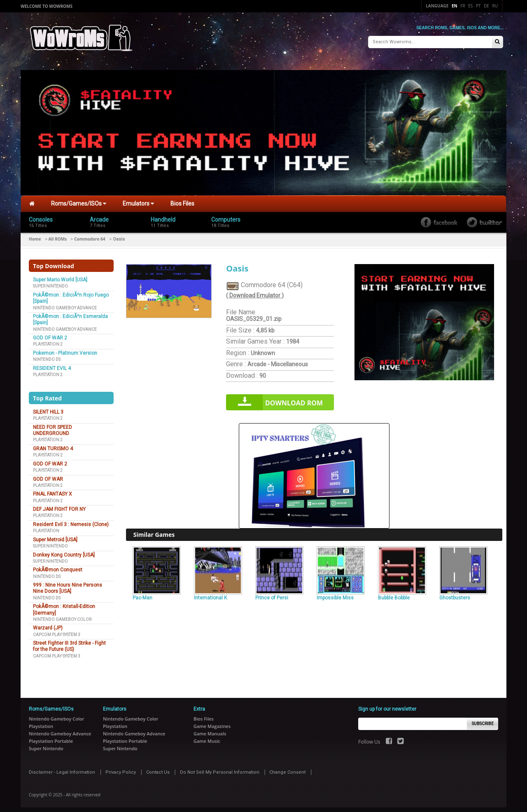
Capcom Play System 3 (57, 631)
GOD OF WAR (48, 475)
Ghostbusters (455, 594)
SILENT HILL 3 (48, 408)
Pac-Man (142, 594)
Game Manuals (210, 730)
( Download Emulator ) (255, 292)
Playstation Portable (51, 737)
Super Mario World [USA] (60, 276)
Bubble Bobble (394, 594)
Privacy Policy (121, 769)
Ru (495, 6)
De (486, 6)
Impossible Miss (335, 594)
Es (470, 6)
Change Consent (287, 769)
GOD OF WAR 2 (50, 334)
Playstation (46, 527)
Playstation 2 (48, 340)
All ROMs (58, 235)
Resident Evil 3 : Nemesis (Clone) (71, 521)
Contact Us (158, 769)
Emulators (138, 200)
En (455, 6)
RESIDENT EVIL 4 (52, 365)
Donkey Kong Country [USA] (64, 551)
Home (35, 235)
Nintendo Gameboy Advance (65, 304)
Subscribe (483, 720)
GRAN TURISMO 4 (53, 445)
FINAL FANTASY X (52, 490)
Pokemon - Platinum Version (65, 349)
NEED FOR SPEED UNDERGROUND (52, 427)
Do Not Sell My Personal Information (220, 769)
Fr (463, 6)
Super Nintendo (50, 282)
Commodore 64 (90, 235)
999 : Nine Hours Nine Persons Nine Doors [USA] (68, 584)
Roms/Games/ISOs (79, 200)
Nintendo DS (47, 356)
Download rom (294, 399)
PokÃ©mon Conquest (58, 566)
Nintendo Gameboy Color (62, 616)
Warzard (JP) (48, 624)
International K (210, 594)
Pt (478, 6)
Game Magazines (212, 722)
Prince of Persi (272, 594)
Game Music (207, 737)
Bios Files (182, 200)
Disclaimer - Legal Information (62, 769)
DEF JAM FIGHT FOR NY (59, 505)
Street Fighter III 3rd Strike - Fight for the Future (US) (69, 642)
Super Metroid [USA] (55, 536)
